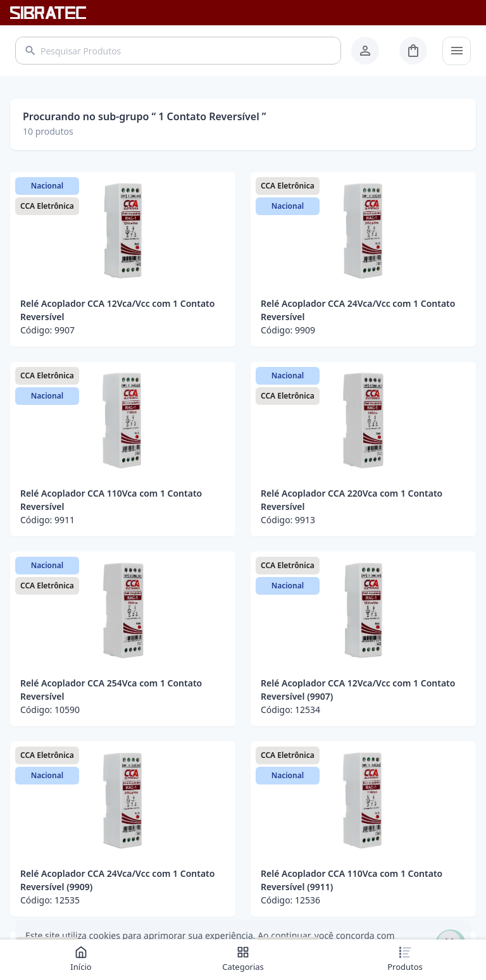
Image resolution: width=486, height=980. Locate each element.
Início (81, 959)
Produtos (405, 959)
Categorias (243, 959)
